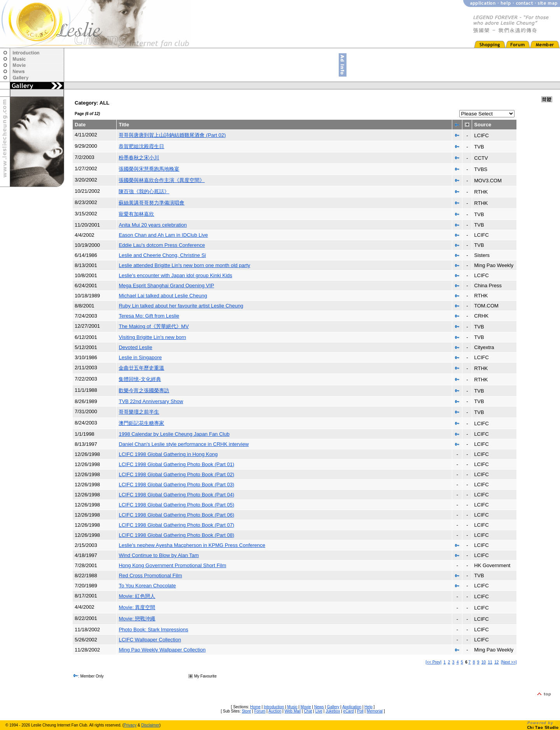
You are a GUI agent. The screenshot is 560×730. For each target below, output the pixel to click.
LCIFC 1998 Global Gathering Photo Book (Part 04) (176, 495)
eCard (349, 711)
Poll (360, 711)
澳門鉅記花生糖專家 (141, 423)
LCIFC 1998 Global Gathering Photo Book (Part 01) (176, 464)
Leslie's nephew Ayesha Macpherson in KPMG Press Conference (192, 545)
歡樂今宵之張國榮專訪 (144, 390)
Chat (308, 711)
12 (496, 662)
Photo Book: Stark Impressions (153, 630)
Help (368, 707)
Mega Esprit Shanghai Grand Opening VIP (166, 286)
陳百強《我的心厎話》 (144, 191)
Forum (260, 711)
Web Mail (293, 711)
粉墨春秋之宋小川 (139, 158)
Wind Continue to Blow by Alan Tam (159, 555)
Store (247, 711)
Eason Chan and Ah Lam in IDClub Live (163, 235)
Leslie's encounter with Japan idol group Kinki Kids (175, 275)
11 (490, 662)
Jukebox (333, 711)
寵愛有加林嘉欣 (136, 214)
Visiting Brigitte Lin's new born (152, 337)
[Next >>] (509, 662)
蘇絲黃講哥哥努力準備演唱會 (151, 203)
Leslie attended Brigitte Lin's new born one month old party (184, 265)
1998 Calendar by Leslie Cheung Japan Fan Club (174, 434)
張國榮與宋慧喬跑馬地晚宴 (149, 169)
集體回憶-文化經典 (140, 379)
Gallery (333, 707)
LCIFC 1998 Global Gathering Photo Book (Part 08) (176, 535)
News (319, 707)
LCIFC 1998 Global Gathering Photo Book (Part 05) (176, 505)
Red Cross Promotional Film (150, 575)
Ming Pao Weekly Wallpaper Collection (162, 650)
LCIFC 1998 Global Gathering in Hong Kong (168, 454)
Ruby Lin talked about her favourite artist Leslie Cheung (181, 306)
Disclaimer (150, 725)
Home (255, 707)
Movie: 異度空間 (137, 607)
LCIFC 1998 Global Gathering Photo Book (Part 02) (176, 474)
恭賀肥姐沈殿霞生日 (141, 146)
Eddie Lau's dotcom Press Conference (162, 245)
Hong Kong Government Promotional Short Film (172, 565)
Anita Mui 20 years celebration (153, 225)
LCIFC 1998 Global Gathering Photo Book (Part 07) (176, 525)
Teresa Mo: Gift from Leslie (149, 316)
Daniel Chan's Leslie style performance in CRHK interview (184, 444)
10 (484, 662)
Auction (275, 711)
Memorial (375, 711)
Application (352, 707)
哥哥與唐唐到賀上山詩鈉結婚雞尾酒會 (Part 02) (172, 135)
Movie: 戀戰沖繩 (137, 619)
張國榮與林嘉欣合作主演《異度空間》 (162, 180)
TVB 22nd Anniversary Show (151, 401)
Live (319, 711)
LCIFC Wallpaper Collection (150, 640)
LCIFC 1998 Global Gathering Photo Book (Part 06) (176, 515)
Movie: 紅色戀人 (137, 596)
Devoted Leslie (135, 347)
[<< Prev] (433, 662)
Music (292, 707)
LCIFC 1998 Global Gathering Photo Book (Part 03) (176, 485)
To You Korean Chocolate (147, 586)
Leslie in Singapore (140, 357)
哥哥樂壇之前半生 (139, 412)
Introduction (274, 707)
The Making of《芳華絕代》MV (154, 326)
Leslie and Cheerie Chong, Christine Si (162, 255)
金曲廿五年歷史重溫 (141, 368)
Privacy (130, 725)
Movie (306, 707)
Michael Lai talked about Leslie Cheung (163, 296)
